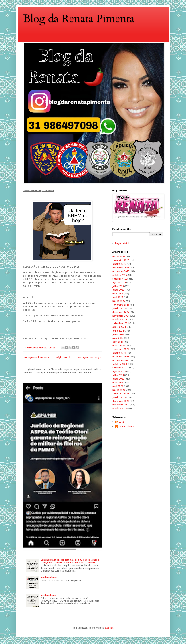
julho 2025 (118, 286)
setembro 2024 (121, 323)
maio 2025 (118, 294)
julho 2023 (118, 375)
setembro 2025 (121, 279)
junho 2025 (118, 290)
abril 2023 (118, 386)
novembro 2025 (121, 271)
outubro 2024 (120, 319)
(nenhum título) (49, 577)
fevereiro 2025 (121, 305)
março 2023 (119, 390)
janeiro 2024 (119, 353)
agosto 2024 (119, 327)
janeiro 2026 (119, 264)
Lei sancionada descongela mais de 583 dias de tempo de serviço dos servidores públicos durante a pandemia (71, 561)
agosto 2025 (119, 282)
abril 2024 (118, 342)
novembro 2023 (121, 360)
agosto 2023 (119, 371)
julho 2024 (118, 331)
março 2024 (119, 345)
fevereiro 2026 (121, 260)
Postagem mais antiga (89, 357)
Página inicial (63, 357)
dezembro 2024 (121, 312)
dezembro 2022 (121, 401)
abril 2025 (118, 297)
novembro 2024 (121, 316)
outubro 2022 (120, 408)
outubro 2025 (120, 275)
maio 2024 (118, 338)
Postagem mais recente (37, 357)
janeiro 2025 (119, 308)
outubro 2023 (120, 364)
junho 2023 (118, 379)
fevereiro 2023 (121, 394)
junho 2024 (118, 334)
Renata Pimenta (127, 427)
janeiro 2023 (119, 397)
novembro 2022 (121, 405)
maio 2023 (118, 382)
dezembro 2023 (121, 357)
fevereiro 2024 (121, 349)
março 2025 (119, 301)
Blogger (109, 628)
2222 (121, 422)
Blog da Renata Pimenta (79, 19)
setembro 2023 (121, 368)
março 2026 (119, 257)
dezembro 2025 (121, 268)
